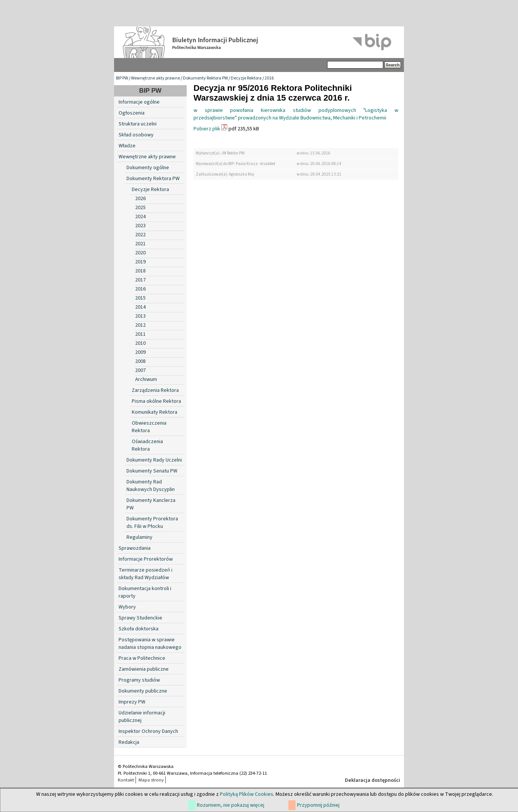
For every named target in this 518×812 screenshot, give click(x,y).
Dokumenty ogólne (148, 168)
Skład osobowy (136, 135)
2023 (140, 226)
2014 (140, 307)
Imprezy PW (132, 702)
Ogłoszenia (132, 113)
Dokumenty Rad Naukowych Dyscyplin (151, 486)
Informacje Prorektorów (146, 559)
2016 (269, 78)
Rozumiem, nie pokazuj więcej (231, 805)
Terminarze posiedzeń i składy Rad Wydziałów (145, 574)
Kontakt (126, 780)
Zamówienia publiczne (144, 669)
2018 (140, 271)
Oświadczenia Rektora (147, 445)
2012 (140, 325)
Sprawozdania (135, 548)
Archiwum (146, 379)
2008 (140, 361)
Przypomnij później (318, 805)
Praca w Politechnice (142, 658)
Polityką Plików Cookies (247, 794)
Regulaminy (139, 537)
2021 (140, 244)
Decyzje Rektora (246, 78)
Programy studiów (139, 680)
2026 (140, 199)
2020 (140, 253)
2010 (140, 343)
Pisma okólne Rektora (156, 401)
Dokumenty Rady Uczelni (154, 460)
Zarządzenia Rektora (155, 390)
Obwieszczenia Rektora (149, 427)
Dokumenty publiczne (143, 691)
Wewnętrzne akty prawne (155, 78)
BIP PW (122, 78)
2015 (140, 298)
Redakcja (129, 742)
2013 (140, 316)
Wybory (127, 607)
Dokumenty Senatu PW (152, 471)
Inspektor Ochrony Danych (148, 731)
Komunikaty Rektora (155, 412)
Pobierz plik (207, 129)
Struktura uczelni (138, 124)
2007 (140, 370)
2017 (140, 280)
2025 (140, 208)
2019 (140, 262)
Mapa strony (151, 780)
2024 (140, 217)
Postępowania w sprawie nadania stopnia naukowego (150, 644)
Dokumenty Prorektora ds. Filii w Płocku (152, 523)
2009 (140, 352)
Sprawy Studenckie (140, 618)
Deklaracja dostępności (373, 780)
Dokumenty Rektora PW (205, 78)
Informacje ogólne (139, 102)
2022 (140, 235)
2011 (140, 334)
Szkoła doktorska (139, 629)
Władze (127, 146)
